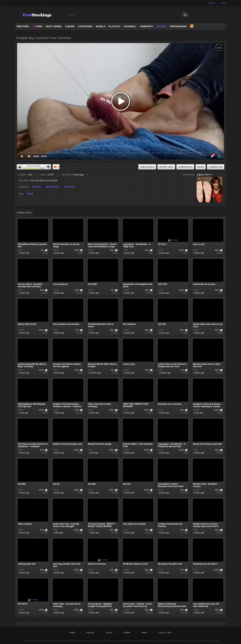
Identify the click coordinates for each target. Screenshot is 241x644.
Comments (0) (216, 167)
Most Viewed (54, 26)
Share (201, 167)
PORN (37, 26)
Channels (130, 26)
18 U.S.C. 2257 (165, 633)
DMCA (144, 633)
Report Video (166, 167)
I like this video (20, 167)
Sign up (212, 3)
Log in (223, 3)
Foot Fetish (69, 187)
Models (101, 26)
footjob (30, 194)
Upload (161, 26)
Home (72, 633)
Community (147, 26)
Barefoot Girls (53, 187)
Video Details (147, 167)
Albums (70, 26)
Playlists (114, 26)
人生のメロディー (205, 175)
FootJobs (37, 187)
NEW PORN (23, 26)
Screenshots (185, 167)
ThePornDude (178, 26)
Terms (127, 633)
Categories (85, 26)
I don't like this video (48, 167)
